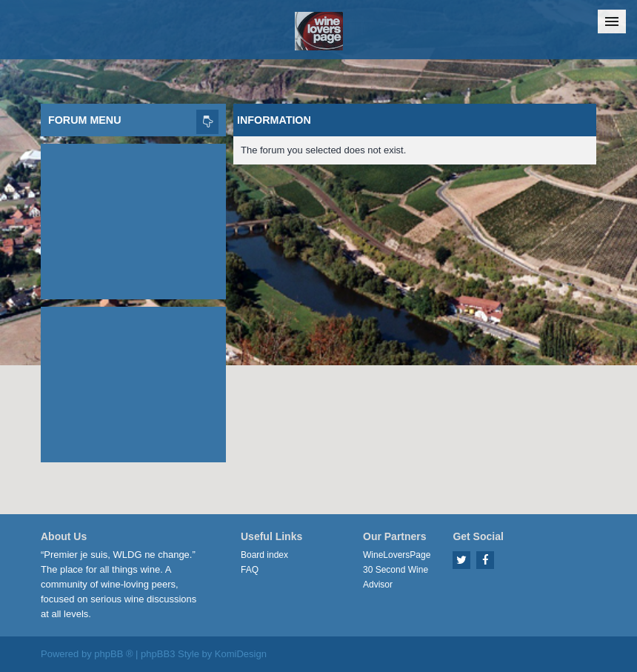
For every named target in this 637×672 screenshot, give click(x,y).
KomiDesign (241, 654)
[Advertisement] (133, 218)
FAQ (250, 570)
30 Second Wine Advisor (396, 577)
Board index (264, 555)
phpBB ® (113, 654)
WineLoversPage (397, 555)
